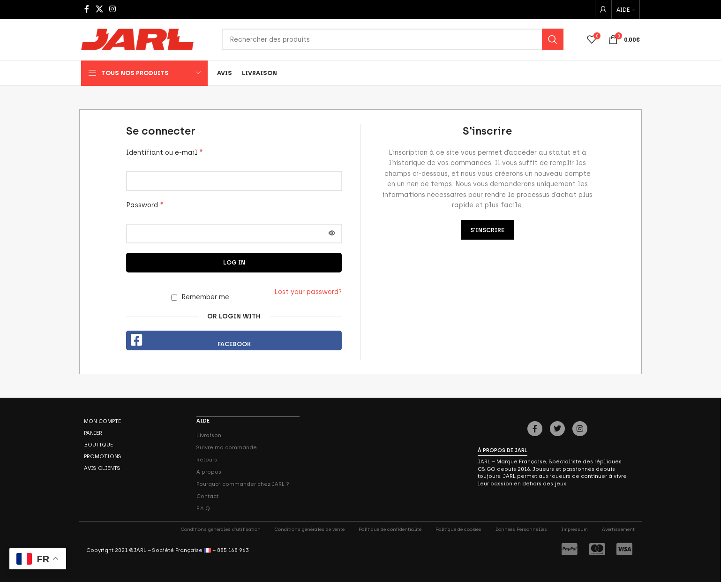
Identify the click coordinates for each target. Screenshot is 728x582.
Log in (234, 263)
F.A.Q (203, 508)
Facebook (234, 344)
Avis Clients (102, 469)
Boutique (98, 445)
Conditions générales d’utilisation (221, 529)
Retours (207, 460)
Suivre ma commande (227, 447)
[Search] (393, 40)
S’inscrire (487, 231)
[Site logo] (137, 40)
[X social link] (99, 9)
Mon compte (102, 422)
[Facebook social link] (87, 9)
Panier (93, 433)
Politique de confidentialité (390, 529)
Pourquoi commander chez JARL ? (243, 484)
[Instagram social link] (112, 9)
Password (145, 205)
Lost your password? (308, 292)
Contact (207, 496)
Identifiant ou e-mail (165, 153)
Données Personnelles (521, 529)
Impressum (574, 529)
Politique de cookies (458, 529)
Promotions (103, 457)
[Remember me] (174, 298)
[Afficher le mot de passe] (332, 234)
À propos (209, 472)
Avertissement (618, 529)
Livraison (209, 435)
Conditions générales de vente (310, 529)
